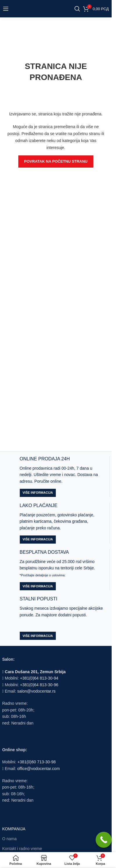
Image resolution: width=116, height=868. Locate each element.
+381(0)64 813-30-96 (39, 685)
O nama (10, 839)
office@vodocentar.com (38, 769)
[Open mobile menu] (6, 9)
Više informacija (38, 493)
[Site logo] (44, 8)
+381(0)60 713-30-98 (37, 762)
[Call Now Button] (104, 840)
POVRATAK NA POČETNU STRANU (56, 161)
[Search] (77, 9)
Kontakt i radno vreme (22, 849)
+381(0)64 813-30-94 (39, 678)
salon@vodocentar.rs (36, 691)
